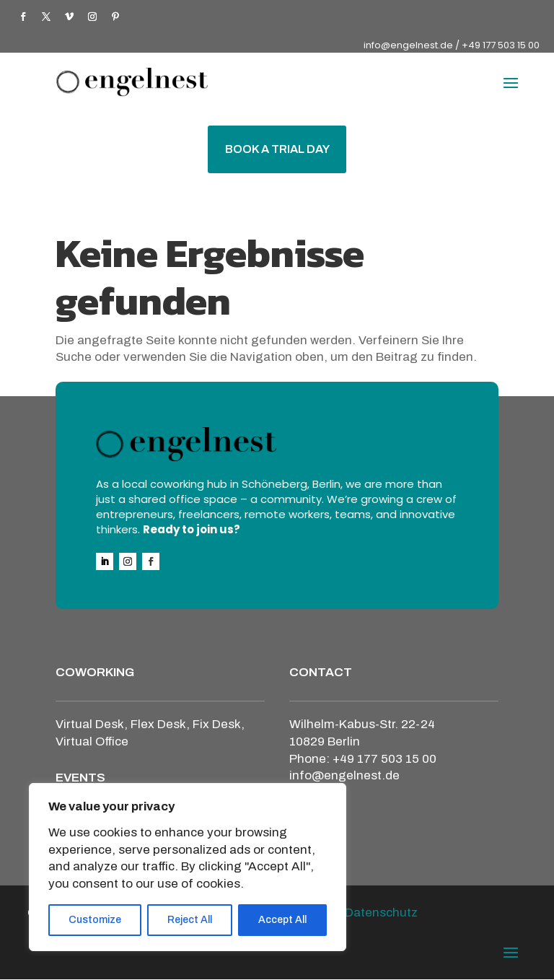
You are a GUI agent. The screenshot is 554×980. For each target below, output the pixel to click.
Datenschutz (381, 913)
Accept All (282, 920)
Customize (95, 920)
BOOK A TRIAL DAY (277, 150)
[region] (188, 867)
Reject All (190, 920)
